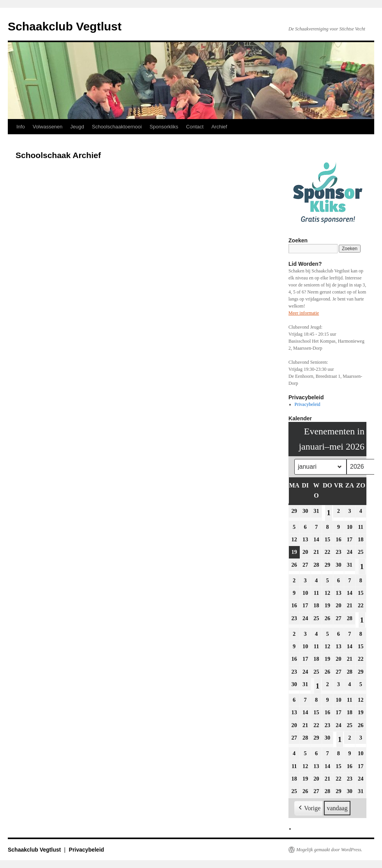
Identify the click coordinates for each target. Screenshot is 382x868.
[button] (309, 808)
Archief (219, 127)
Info (21, 127)
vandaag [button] (337, 808)
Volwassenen (48, 127)
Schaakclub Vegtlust (65, 26)
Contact (195, 127)
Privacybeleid (308, 404)
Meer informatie (304, 313)
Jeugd (77, 127)
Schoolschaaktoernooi (117, 127)
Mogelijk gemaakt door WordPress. (329, 850)
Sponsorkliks (164, 127)
